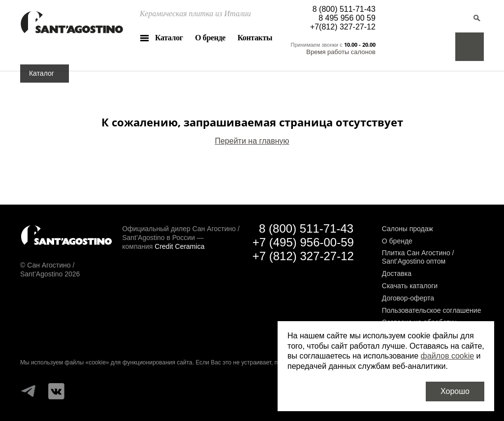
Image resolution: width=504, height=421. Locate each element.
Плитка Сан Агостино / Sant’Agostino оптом (418, 257)
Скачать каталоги (410, 286)
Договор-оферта (408, 298)
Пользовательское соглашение (432, 310)
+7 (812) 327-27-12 (303, 256)
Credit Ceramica (179, 246)
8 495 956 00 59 (347, 18)
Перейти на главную (252, 141)
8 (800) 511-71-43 (344, 9)
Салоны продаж (408, 229)
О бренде (210, 38)
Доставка (397, 273)
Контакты (255, 38)
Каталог (169, 38)
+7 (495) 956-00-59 (303, 242)
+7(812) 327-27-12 (343, 27)
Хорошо (455, 391)
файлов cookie (448, 356)
